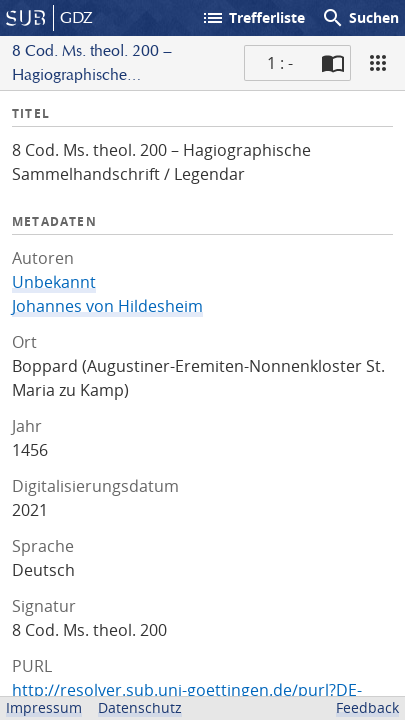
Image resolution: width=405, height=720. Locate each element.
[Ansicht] (378, 63)
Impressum (44, 707)
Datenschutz (140, 707)
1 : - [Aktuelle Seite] (280, 63)
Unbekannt (54, 282)
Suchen (360, 18)
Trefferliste (253, 18)
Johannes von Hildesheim (107, 306)
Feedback (367, 707)
